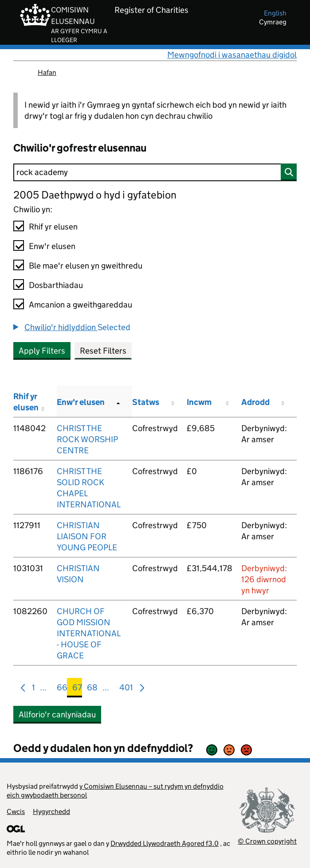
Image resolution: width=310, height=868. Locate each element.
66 (62, 689)
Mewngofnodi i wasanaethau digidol (232, 55)
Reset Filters (103, 351)
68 (92, 689)
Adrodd (255, 402)
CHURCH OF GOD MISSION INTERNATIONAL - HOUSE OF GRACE (88, 633)
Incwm (199, 402)
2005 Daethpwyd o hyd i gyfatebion (95, 195)
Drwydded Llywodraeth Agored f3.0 (165, 843)
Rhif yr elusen (53, 227)
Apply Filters (42, 351)
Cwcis (16, 812)
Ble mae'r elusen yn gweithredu (86, 266)
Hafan (47, 72)
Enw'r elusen (52, 246)
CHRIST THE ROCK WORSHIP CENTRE (87, 439)
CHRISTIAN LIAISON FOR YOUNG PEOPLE (87, 536)
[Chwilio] (155, 172)
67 (77, 689)
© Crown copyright (267, 841)
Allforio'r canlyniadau (57, 714)
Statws (146, 402)
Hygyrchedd (51, 812)
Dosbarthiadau (56, 285)
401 (126, 689)
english (275, 13)
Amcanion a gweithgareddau (80, 305)
